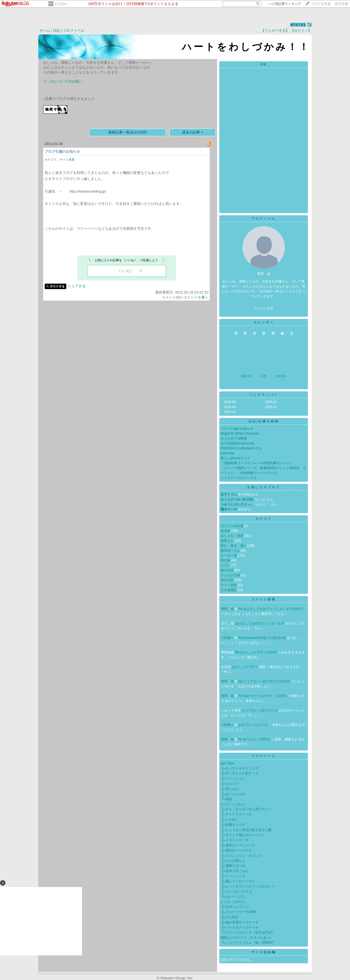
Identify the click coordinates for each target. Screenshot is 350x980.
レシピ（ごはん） (234, 804)
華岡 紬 (227, 609)
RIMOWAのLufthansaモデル (241, 448)
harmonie (227, 453)
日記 (57, 30)
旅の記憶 (227, 570)
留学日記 (227, 580)
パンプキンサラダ (239, 892)
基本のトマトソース (240, 845)
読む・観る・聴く (234, 546)
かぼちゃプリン (237, 907)
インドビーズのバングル (239, 478)
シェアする (77, 286)
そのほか (61, 4)
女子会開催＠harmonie (237, 443)
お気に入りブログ (264, 487)
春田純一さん (231, 551)
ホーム (45, 30)
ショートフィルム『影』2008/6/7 (250, 943)
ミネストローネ (237, 840)
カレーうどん (235, 897)
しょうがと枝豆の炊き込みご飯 (249, 830)
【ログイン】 (301, 30)
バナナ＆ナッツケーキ (242, 927)
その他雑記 (229, 590)
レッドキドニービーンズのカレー (250, 886)
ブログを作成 (321, 4)
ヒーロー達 (229, 556)
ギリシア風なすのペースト (245, 835)
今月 (264, 376)
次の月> (281, 376)
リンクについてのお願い (63, 81)
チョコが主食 (231, 575)
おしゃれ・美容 (232, 536)
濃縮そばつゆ (235, 866)
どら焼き (232, 917)
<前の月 (246, 376)
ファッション (235, 778)
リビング (232, 784)
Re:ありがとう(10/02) (255, 739)
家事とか (227, 541)
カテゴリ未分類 (232, 526)
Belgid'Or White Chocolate (240, 434)
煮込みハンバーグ (239, 850)
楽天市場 (341, 4)
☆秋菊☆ (227, 638)
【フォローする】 (275, 30)
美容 (229, 799)
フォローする (264, 309)
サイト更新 (67, 159)
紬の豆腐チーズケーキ (242, 922)
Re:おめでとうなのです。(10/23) (263, 696)
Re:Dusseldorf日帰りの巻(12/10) (263, 638)
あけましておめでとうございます (260, 623)
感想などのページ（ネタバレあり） (247, 938)
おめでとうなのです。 (255, 725)
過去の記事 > (193, 132)
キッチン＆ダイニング (242, 768)
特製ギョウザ (235, 825)
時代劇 (226, 560)
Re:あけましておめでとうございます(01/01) (271, 609)
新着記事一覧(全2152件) (128, 132)
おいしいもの (235, 794)
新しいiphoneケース (235, 458)
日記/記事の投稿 (263, 421)
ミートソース (235, 876)
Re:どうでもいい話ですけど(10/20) (265, 681)
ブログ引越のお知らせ (62, 151)
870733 (298, 25)
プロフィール (74, 30)
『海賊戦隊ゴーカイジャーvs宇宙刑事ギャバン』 (257, 463)
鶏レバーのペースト (240, 881)
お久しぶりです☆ (245, 667)
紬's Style (227, 763)
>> (284, 4)
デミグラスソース (239, 814)
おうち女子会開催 (234, 438)
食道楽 (226, 531)
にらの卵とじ (235, 861)
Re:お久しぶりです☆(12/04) (256, 652)
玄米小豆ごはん (237, 871)
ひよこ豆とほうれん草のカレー (249, 809)
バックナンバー (264, 395)
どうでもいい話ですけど (260, 710)
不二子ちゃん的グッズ (242, 773)
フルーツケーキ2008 (241, 912)
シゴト (226, 565)
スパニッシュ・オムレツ (244, 856)
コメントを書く (196, 297)
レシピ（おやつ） (234, 902)
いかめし (232, 819)
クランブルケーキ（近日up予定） (250, 932)
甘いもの (232, 789)
